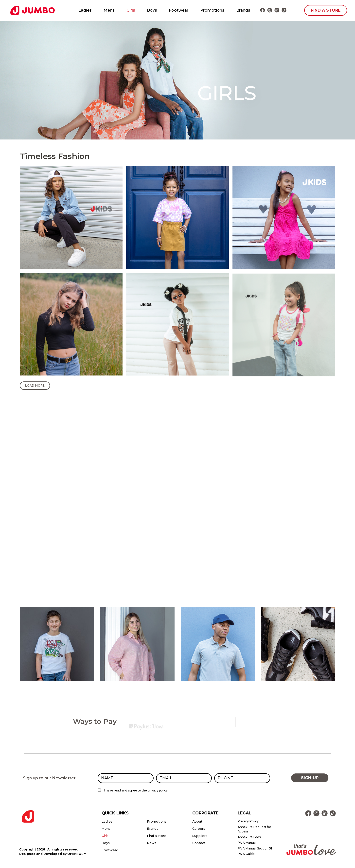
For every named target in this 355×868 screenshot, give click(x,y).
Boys (152, 10)
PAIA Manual (247, 843)
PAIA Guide (246, 854)
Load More (35, 385)
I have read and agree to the (136, 790)
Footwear (179, 10)
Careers (199, 829)
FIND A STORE (326, 10)
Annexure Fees (249, 837)
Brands (243, 10)
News (152, 843)
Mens (109, 10)
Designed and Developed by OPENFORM (53, 854)
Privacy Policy (248, 821)
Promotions (212, 10)
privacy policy (158, 790)
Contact (199, 843)
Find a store (157, 836)
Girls (131, 10)
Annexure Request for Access (254, 829)
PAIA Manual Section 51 (255, 848)
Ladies (85, 10)
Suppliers (200, 836)
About (197, 821)
